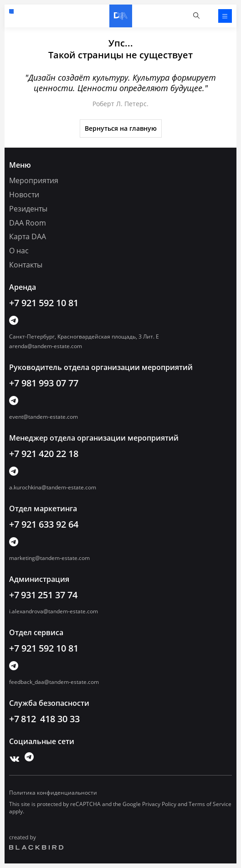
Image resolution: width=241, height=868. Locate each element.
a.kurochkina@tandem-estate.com (53, 487)
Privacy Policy (159, 804)
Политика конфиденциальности (53, 793)
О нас (19, 251)
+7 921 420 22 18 (44, 454)
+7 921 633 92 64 (44, 524)
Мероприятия (34, 180)
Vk (12, 757)
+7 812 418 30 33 (44, 719)
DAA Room (28, 223)
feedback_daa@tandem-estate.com (54, 682)
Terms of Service (210, 804)
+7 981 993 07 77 (44, 383)
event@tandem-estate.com (44, 417)
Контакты (26, 265)
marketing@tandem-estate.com (49, 558)
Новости (24, 195)
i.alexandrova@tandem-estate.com (54, 611)
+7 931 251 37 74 (43, 595)
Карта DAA (28, 236)
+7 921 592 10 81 (11, 11)
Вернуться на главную (121, 128)
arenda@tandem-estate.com (46, 346)
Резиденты (28, 209)
